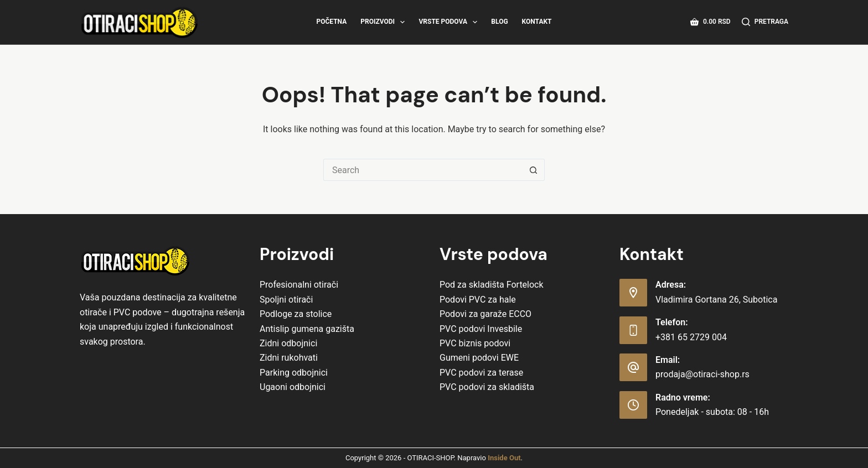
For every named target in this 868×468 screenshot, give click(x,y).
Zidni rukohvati (289, 358)
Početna (331, 22)
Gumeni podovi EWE (479, 358)
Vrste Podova (450, 22)
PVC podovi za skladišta (487, 387)
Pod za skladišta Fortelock (492, 285)
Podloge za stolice (296, 314)
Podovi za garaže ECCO (485, 314)
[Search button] (534, 170)
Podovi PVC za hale (478, 300)
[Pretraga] (765, 22)
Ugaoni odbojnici (293, 387)
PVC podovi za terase (481, 373)
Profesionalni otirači (299, 285)
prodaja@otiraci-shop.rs (702, 374)
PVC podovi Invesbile (481, 329)
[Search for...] (423, 170)
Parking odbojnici (294, 373)
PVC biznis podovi (475, 343)
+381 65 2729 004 (691, 337)
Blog (499, 22)
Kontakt (537, 22)
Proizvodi (385, 22)
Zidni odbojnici (288, 343)
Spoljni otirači (286, 300)
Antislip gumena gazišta (307, 329)
